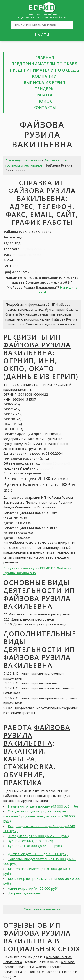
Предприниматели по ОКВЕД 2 (45, 70)
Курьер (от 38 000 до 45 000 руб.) (35, 846)
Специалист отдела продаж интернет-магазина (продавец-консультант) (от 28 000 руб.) (39, 816)
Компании (44, 76)
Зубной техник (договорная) (30, 841)
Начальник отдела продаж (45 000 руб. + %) (43, 806)
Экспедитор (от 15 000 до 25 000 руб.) (38, 836)
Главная (45, 58)
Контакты (45, 107)
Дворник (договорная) (26, 893)
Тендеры (45, 89)
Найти (42, 35)
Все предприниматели (23, 160)
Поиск (44, 101)
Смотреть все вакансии (42, 909)
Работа (44, 95)
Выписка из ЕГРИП (45, 82)
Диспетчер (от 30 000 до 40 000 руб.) (38, 854)
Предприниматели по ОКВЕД (44, 64)
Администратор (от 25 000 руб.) (33, 888)
